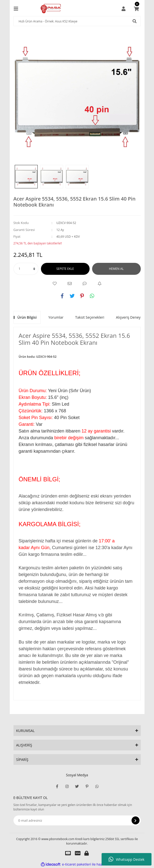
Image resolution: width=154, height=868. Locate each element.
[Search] (77, 21)
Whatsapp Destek (126, 859)
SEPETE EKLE (65, 269)
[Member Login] (124, 9)
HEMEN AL (116, 269)
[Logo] (51, 9)
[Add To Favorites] (55, 284)
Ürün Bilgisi (27, 317)
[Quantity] (26, 269)
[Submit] (136, 820)
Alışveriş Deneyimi (131, 317)
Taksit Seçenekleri (90, 317)
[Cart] (136, 9)
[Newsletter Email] (77, 820)
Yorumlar (56, 317)
